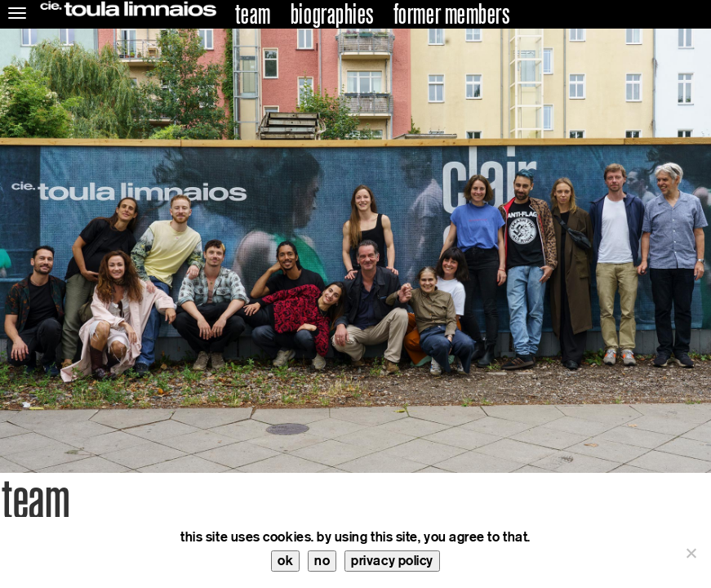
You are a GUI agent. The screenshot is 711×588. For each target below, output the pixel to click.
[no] (691, 553)
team (253, 15)
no (322, 561)
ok (285, 561)
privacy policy (392, 561)
